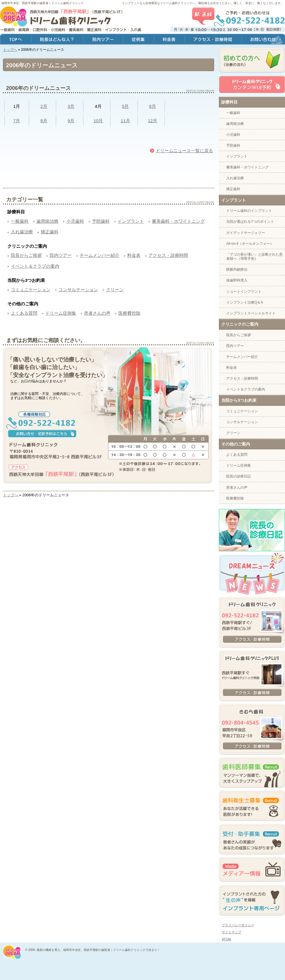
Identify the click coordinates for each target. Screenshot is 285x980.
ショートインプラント (244, 292)
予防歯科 (101, 221)
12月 (152, 121)
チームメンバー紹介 (99, 255)
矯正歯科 (50, 232)
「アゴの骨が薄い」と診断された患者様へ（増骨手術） (254, 257)
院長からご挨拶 (26, 255)
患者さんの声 (97, 313)
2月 (44, 106)
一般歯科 (20, 221)
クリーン (115, 290)
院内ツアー (61, 255)
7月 (17, 121)
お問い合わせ (263, 40)
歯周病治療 (47, 221)
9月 (71, 121)
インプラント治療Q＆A (245, 302)
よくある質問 (24, 313)
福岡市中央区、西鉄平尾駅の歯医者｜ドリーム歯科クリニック (43, 3)
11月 (125, 121)
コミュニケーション (31, 290)
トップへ (10, 50)
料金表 (134, 255)
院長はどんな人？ (57, 40)
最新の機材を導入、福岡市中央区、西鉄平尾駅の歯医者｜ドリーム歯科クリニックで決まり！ (98, 950)
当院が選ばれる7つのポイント (250, 222)
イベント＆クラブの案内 (35, 266)
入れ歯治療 (22, 232)
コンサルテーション (78, 290)
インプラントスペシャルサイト (251, 313)
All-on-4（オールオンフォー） (250, 244)
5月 (125, 106)
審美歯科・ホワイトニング (178, 221)
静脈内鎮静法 (237, 269)
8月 (44, 121)
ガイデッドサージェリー (246, 233)
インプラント (131, 221)
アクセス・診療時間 (168, 255)
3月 (71, 106)
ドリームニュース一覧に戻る (184, 151)
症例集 (138, 40)
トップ (16, 40)
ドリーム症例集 (61, 313)
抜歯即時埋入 (237, 280)
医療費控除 (129, 313)
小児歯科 (75, 221)
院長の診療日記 (239, 476)
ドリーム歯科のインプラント (249, 211)
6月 (153, 106)
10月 (98, 121)
